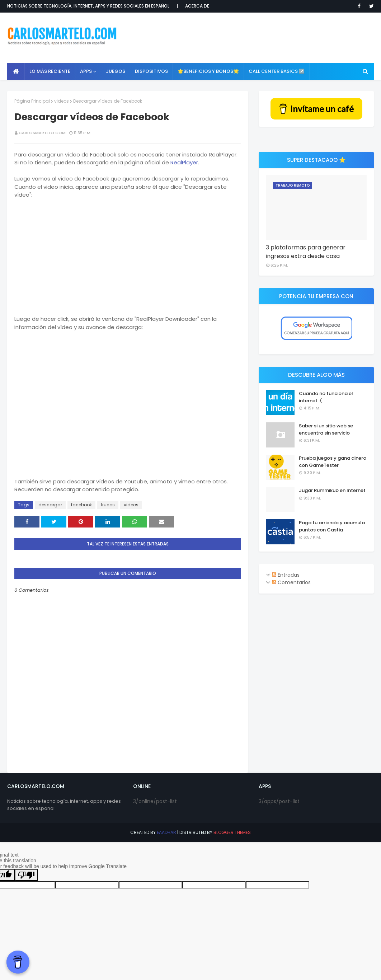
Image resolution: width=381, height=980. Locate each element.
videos (62, 101)
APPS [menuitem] (86, 71)
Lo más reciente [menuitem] (50, 71)
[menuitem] (16, 71)
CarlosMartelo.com (42, 133)
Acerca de (197, 6)
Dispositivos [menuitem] (151, 71)
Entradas (286, 575)
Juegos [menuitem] (116, 71)
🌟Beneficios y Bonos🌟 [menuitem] (208, 71)
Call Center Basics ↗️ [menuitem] (277, 71)
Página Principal (32, 101)
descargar (50, 505)
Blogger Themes (232, 832)
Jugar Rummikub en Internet (332, 490)
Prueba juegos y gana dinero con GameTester (333, 462)
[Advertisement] (248, 38)
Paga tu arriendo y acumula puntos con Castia (332, 526)
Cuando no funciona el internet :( (326, 397)
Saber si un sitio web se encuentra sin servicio (326, 429)
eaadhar (166, 832)
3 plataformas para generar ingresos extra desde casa (306, 252)
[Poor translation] (26, 875)
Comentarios (291, 582)
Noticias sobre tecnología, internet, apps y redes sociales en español (88, 6)
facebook (81, 505)
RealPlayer (184, 162)
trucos (108, 505)
